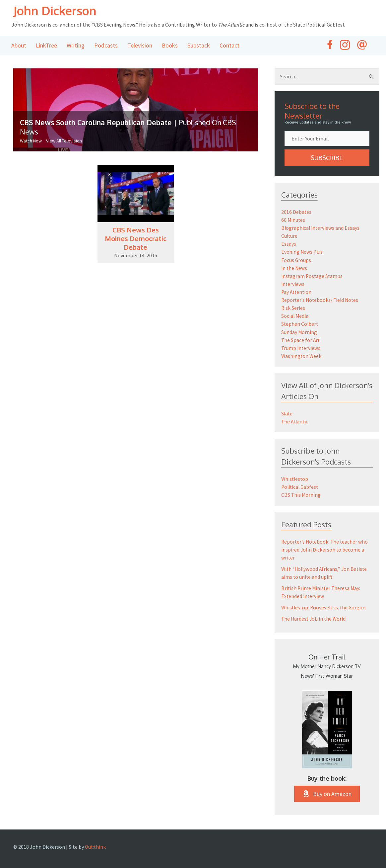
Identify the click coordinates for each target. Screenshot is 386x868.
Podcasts (106, 46)
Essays (289, 245)
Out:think (96, 847)
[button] (327, 159)
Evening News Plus (302, 253)
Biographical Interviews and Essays (321, 229)
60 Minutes (293, 221)
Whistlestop (295, 479)
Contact (229, 46)
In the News (295, 269)
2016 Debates (296, 213)
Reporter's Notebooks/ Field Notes (321, 301)
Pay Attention (297, 293)
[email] (327, 140)
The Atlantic (295, 422)
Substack (199, 46)
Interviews (293, 285)
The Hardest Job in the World (315, 619)
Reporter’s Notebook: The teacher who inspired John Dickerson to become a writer (325, 550)
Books (170, 46)
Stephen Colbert (300, 325)
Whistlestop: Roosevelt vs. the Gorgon (325, 608)
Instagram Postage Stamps (313, 277)
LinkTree (46, 46)
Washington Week (302, 357)
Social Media (295, 317)
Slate (287, 414)
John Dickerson (61, 11)
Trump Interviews (301, 349)
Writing (76, 46)
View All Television (64, 141)
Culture (290, 237)
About (19, 46)
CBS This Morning (301, 495)
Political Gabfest (301, 487)
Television (140, 46)
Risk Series (293, 309)
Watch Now (31, 141)
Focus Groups (296, 261)
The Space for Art (301, 341)
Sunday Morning (299, 333)
